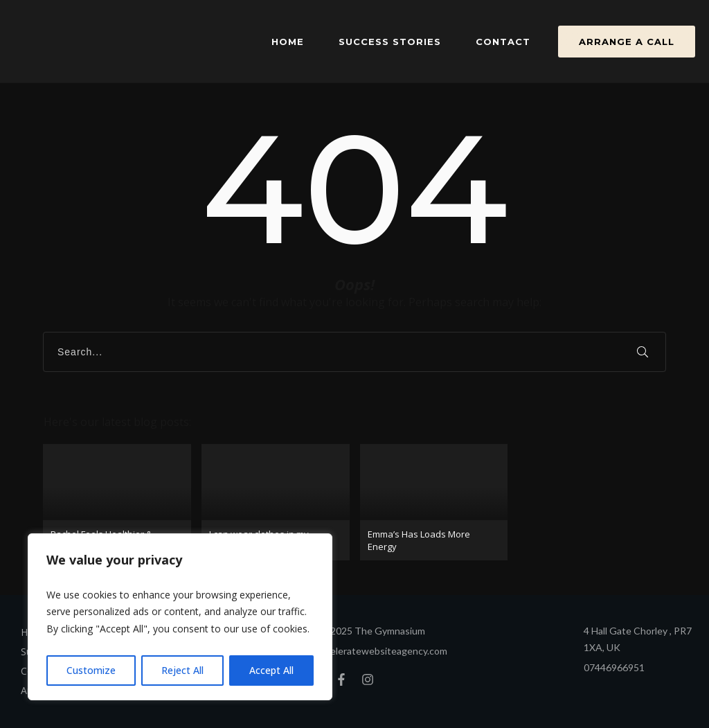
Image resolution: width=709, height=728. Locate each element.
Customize (91, 670)
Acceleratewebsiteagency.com (380, 651)
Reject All (182, 670)
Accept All (271, 670)
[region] (180, 617)
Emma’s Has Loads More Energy (434, 502)
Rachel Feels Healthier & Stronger (117, 502)
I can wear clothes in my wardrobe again (276, 502)
